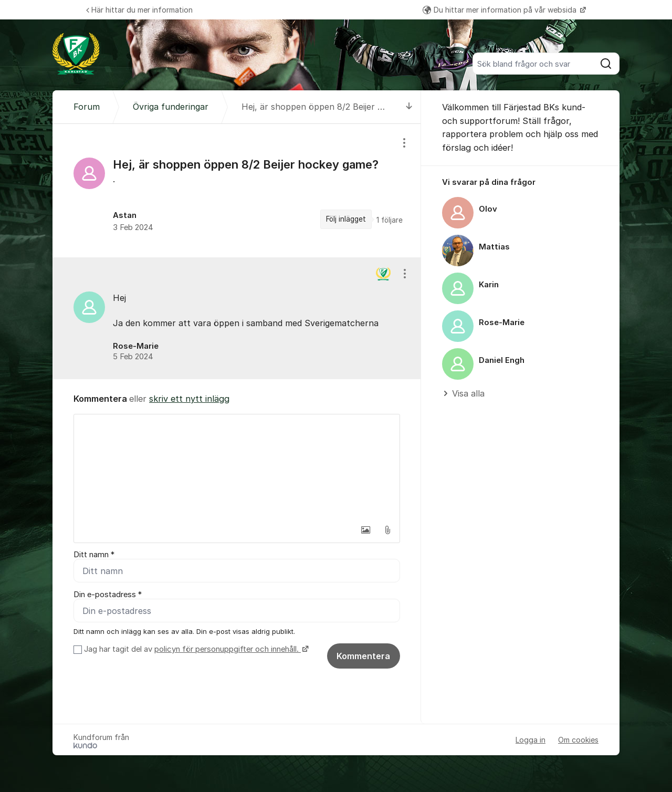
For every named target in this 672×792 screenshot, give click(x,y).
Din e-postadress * (108, 595)
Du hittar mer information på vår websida (501, 10)
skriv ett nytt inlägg (189, 399)
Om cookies (578, 740)
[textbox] (237, 467)
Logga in (531, 740)
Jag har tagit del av (195, 649)
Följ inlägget (346, 219)
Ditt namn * (94, 555)
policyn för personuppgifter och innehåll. (228, 649)
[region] (237, 191)
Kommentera (363, 656)
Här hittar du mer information (139, 10)
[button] (365, 530)
